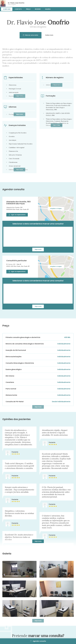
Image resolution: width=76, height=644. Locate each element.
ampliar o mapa (56, 208)
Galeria (48, 9)
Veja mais (38, 249)
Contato (18, 9)
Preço (28, 9)
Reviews (38, 9)
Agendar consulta (38, 641)
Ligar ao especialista (17, 215)
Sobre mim (7, 9)
